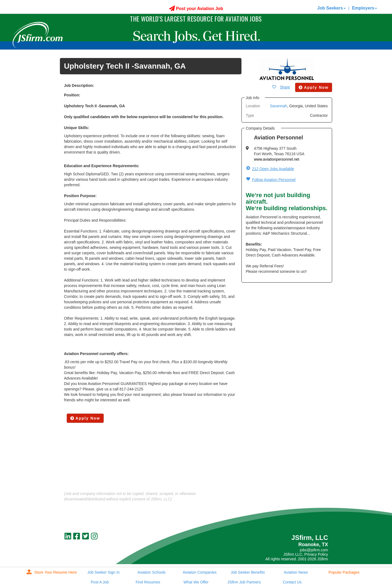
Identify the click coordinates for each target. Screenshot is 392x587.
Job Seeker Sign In (103, 572)
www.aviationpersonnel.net (277, 159)
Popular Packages (344, 572)
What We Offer (196, 582)
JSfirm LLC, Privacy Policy (306, 554)
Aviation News (296, 572)
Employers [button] (365, 8)
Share (285, 87)
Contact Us (292, 582)
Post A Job (100, 582)
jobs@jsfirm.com (314, 550)
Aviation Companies (200, 572)
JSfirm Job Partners (244, 582)
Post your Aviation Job (196, 9)
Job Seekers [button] (331, 8)
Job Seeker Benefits (248, 572)
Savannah (278, 106)
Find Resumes (148, 582)
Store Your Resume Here (52, 572)
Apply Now (85, 418)
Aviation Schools (151, 572)
